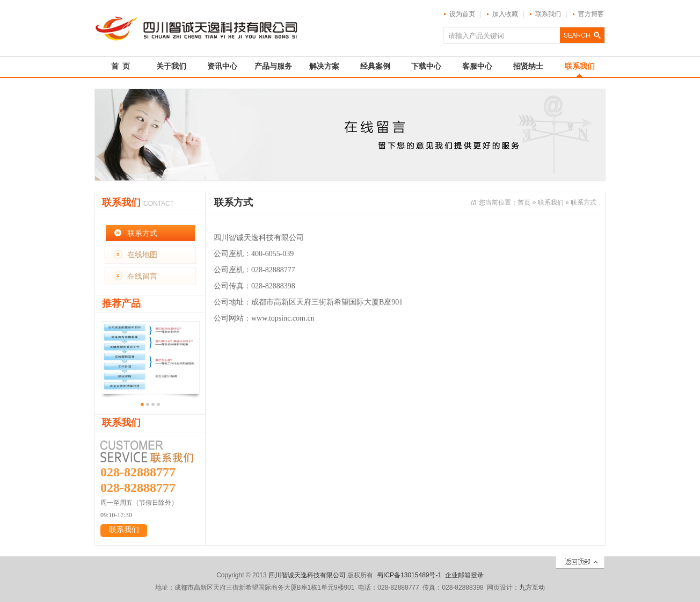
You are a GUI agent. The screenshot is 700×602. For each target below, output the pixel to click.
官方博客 (591, 14)
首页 (524, 202)
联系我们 (548, 14)
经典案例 (375, 66)
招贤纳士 (528, 66)
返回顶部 (580, 563)
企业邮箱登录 (464, 575)
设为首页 (462, 14)
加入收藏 (505, 14)
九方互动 (532, 588)
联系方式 (142, 233)
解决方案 (324, 66)
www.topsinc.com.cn (283, 318)
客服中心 (477, 66)
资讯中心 (222, 66)
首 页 (121, 66)
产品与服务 (273, 66)
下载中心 (426, 66)
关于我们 (171, 66)
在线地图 (142, 255)
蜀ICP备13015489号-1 (409, 575)
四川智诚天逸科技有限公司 (307, 575)
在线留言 (142, 276)
